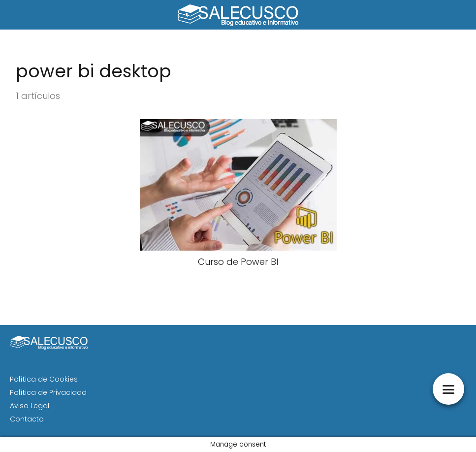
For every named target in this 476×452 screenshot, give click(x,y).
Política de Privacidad (48, 392)
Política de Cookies (44, 379)
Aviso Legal (30, 406)
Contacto (27, 419)
